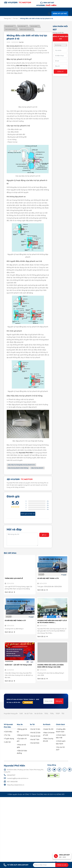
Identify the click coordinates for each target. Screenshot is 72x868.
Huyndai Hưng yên (11, 714)
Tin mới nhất (9, 26)
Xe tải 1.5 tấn (35, 729)
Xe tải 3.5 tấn (35, 736)
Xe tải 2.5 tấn (35, 733)
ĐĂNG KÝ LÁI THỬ (60, 14)
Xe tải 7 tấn (29, 714)
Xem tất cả (10, 592)
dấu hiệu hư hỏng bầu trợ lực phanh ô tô (21, 465)
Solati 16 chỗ (48, 729)
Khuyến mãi (22, 26)
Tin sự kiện (34, 26)
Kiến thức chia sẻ (26, 29)
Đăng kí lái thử (23, 735)
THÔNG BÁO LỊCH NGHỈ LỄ (14, 578)
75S (64, 714)
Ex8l (21, 714)
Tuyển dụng (9, 739)
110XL (53, 714)
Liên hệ (7, 742)
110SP (58, 714)
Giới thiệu (8, 732)
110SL (47, 714)
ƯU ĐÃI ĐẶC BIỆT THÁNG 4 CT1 (15, 620)
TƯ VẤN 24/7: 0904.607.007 (16, 865)
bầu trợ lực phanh (37, 468)
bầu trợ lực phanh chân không (18, 468)
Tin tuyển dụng (10, 29)
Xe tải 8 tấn (39, 714)
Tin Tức (7, 735)
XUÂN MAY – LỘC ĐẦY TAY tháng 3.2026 (18, 665)
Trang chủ (7, 18)
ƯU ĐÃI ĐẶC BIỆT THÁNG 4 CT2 (48, 578)
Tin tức (16, 18)
